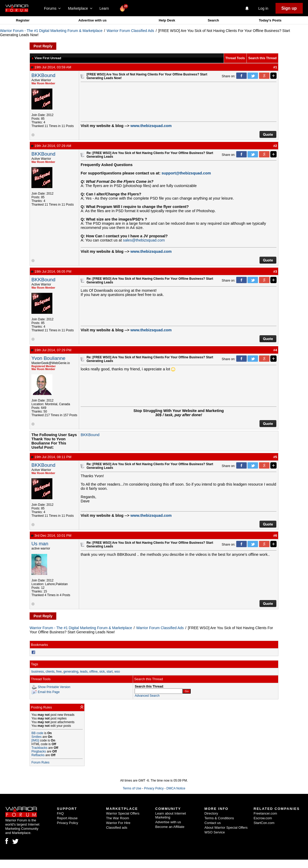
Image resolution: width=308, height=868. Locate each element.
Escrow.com (263, 818)
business (38, 672)
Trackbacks (39, 748)
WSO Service (215, 832)
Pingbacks (39, 751)
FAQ (60, 813)
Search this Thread (262, 58)
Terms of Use (132, 788)
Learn (106, 8)
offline (93, 672)
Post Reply (43, 46)
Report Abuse (67, 818)
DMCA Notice (176, 788)
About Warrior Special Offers (226, 828)
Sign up (289, 8)
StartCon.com (264, 823)
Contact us (213, 823)
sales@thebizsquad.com (144, 240)
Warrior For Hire (118, 823)
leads (84, 672)
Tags (34, 664)
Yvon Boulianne (48, 358)
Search (213, 20)
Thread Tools (235, 58)
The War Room (118, 818)
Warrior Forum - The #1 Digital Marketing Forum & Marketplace (51, 31)
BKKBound (43, 75)
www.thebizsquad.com (151, 126)
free (59, 672)
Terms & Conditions (219, 818)
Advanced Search (147, 696)
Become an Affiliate (170, 827)
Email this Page (49, 692)
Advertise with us (92, 20)
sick (102, 672)
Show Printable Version (54, 687)
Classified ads (117, 828)
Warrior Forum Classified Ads (130, 31)
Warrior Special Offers (123, 813)
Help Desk (167, 20)
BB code (37, 733)
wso (117, 672)
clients (50, 672)
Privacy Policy (154, 788)
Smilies (37, 737)
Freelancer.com (265, 813)
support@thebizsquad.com (186, 173)
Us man (40, 544)
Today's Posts (270, 20)
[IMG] (35, 740)
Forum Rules (40, 762)
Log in (263, 8)
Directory (211, 813)
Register (23, 20)
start (110, 672)
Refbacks (38, 755)
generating (71, 672)
